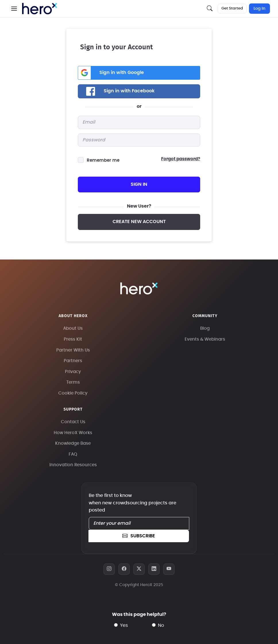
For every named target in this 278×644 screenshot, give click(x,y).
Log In (259, 9)
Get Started (232, 8)
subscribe (139, 536)
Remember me (103, 160)
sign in (139, 184)
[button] (14, 9)
